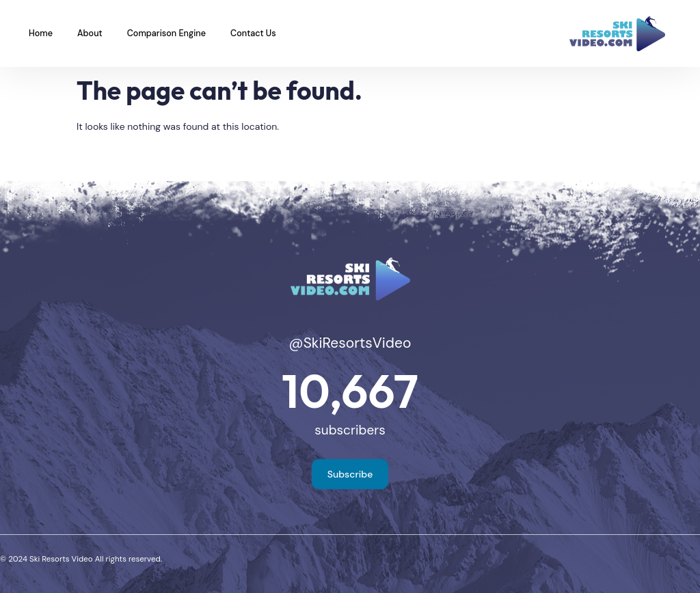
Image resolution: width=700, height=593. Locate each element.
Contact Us (253, 33)
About (90, 33)
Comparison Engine (166, 33)
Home (41, 33)
